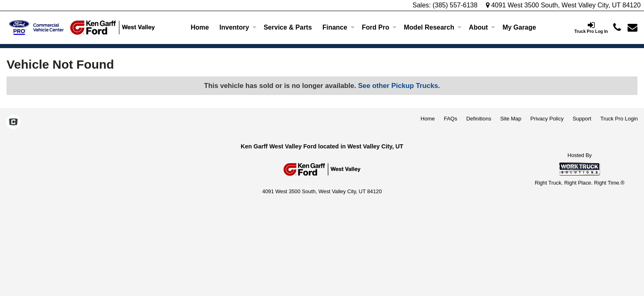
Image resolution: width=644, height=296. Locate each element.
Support (582, 119)
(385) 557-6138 (455, 5)
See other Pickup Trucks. (399, 86)
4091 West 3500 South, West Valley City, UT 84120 (563, 5)
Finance (338, 27)
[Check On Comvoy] (13, 123)
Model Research (433, 27)
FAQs (451, 119)
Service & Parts (288, 27)
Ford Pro (379, 27)
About (482, 27)
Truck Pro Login (619, 119)
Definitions (479, 119)
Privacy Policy (547, 119)
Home (200, 27)
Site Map (511, 119)
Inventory (238, 27)
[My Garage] (519, 28)
